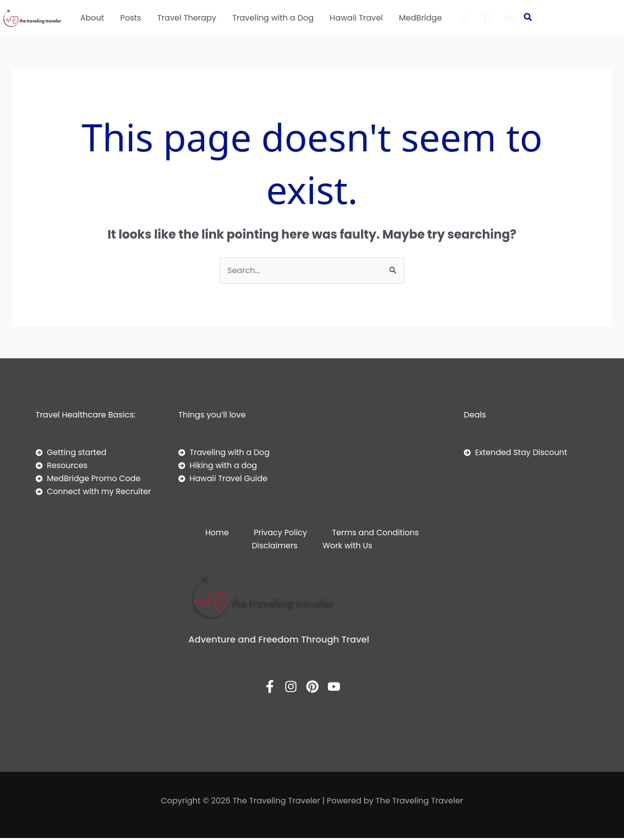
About (92, 18)
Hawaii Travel (356, 18)
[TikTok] (464, 18)
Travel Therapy (187, 18)
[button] (528, 18)
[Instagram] (487, 18)
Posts (131, 18)
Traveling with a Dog (273, 18)
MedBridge (421, 18)
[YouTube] (509, 18)
